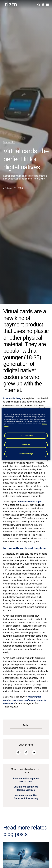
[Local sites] (43, 4)
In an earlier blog (12, 398)
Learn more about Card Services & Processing (26, 797)
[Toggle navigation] (47, 4)
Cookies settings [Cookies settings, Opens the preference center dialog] (26, 454)
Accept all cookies (26, 435)
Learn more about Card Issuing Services (26, 788)
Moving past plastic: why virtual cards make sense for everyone (25, 700)
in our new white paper (30, 502)
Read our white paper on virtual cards (26, 780)
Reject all (26, 445)
